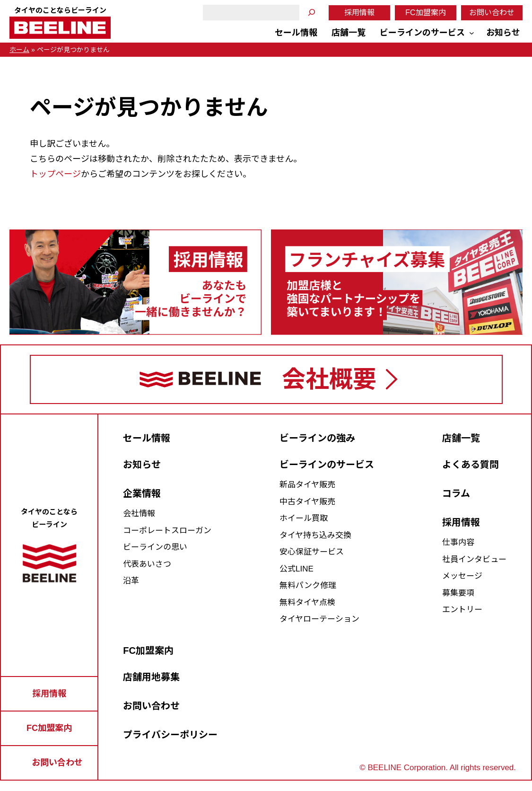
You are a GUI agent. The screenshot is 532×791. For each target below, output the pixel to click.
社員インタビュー (474, 559)
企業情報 (142, 493)
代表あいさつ (147, 564)
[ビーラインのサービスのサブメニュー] (472, 33)
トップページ (55, 174)
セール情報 (147, 438)
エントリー (462, 610)
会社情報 (139, 514)
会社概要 (329, 379)
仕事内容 (458, 542)
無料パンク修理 (308, 585)
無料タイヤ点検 (307, 602)
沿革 (131, 581)
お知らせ (142, 465)
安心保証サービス (312, 552)
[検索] (312, 13)
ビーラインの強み (317, 438)
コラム (456, 493)
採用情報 (359, 13)
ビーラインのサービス (327, 465)
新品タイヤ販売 (307, 485)
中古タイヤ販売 (307, 502)
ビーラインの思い (155, 547)
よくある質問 (471, 465)
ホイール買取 (304, 518)
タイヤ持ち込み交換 (315, 535)
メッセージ (462, 576)
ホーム (19, 50)
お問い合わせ (492, 13)
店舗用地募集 (151, 677)
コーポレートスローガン (167, 531)
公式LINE (297, 569)
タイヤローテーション (319, 619)
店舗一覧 (461, 438)
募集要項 (458, 593)
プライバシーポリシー (170, 735)
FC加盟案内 (425, 13)
